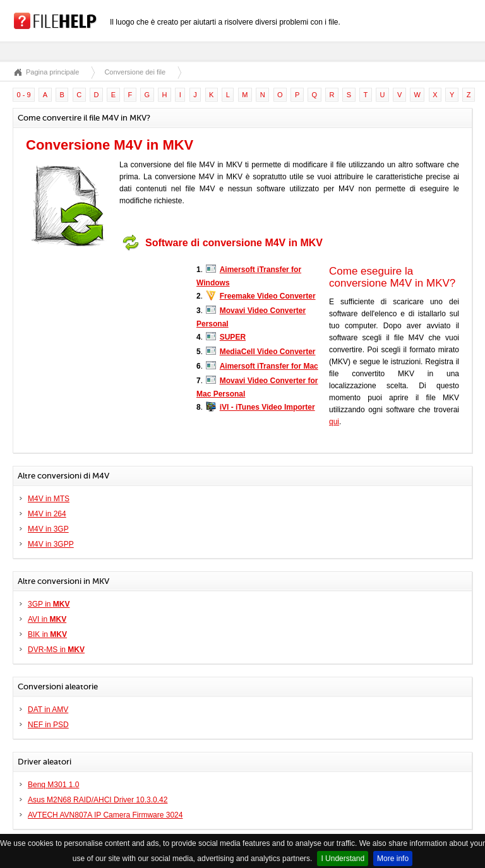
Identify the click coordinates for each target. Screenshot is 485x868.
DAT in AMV (48, 710)
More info (393, 859)
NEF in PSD (48, 725)
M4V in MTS (49, 499)
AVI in (47, 619)
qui (334, 422)
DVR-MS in (56, 650)
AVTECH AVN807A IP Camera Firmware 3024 (105, 815)
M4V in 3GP (48, 529)
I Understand (343, 859)
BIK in (47, 634)
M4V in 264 (47, 514)
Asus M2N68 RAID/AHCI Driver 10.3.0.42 (98, 800)
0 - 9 (24, 95)
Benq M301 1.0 (53, 785)
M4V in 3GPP (51, 544)
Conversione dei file (135, 72)
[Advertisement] (105, 335)
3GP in (49, 604)
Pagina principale (52, 72)
